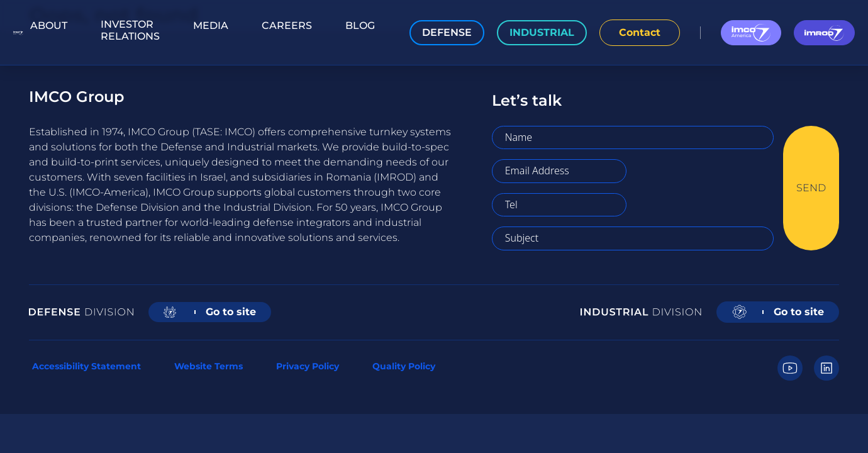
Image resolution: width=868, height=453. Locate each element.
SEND (811, 188)
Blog (360, 25)
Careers (287, 25)
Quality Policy (404, 366)
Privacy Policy (308, 366)
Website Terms (209, 366)
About (49, 25)
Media (211, 25)
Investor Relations (130, 30)
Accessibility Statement (86, 366)
